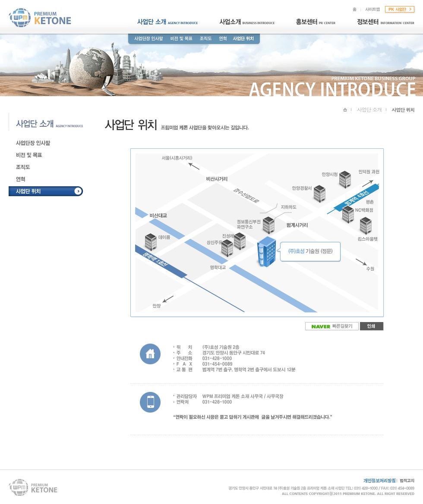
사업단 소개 (369, 109)
